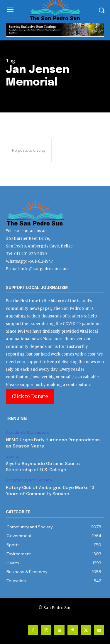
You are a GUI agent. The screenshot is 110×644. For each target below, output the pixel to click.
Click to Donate (30, 396)
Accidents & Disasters (28, 432)
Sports (12, 456)
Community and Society (29, 480)
